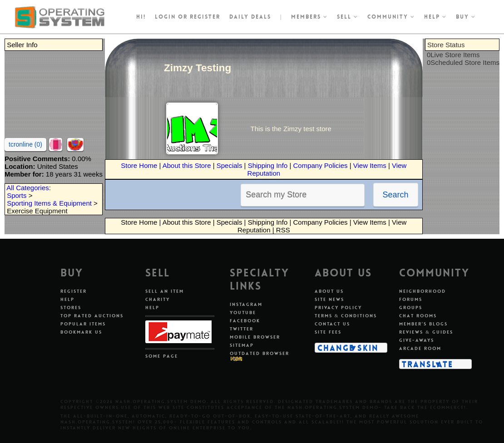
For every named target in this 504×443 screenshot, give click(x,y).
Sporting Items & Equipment (49, 203)
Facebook (245, 321)
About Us (329, 291)
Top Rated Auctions (92, 316)
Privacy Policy (338, 308)
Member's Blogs (423, 324)
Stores (71, 308)
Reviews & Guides (426, 332)
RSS (283, 230)
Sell (348, 17)
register (205, 17)
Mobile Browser (255, 337)
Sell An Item (165, 291)
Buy (466, 17)
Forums (411, 299)
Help (435, 17)
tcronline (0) (25, 144)
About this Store (187, 165)
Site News (329, 299)
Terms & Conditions (346, 316)
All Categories (27, 188)
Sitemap (242, 345)
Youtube (243, 313)
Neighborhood (422, 291)
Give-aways (417, 340)
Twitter (242, 329)
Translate (427, 364)
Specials (230, 165)
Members (309, 17)
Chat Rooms (418, 316)
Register (74, 291)
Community (391, 17)
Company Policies (320, 165)
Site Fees (328, 332)
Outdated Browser (259, 353)
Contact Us (332, 324)
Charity (158, 299)
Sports (17, 195)
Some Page (162, 356)
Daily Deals (250, 17)
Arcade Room (420, 348)
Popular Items (83, 324)
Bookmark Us (81, 332)
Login (165, 17)
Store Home (139, 165)
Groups (411, 308)
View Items (370, 165)
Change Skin (348, 348)
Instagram (246, 304)
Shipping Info (268, 165)
